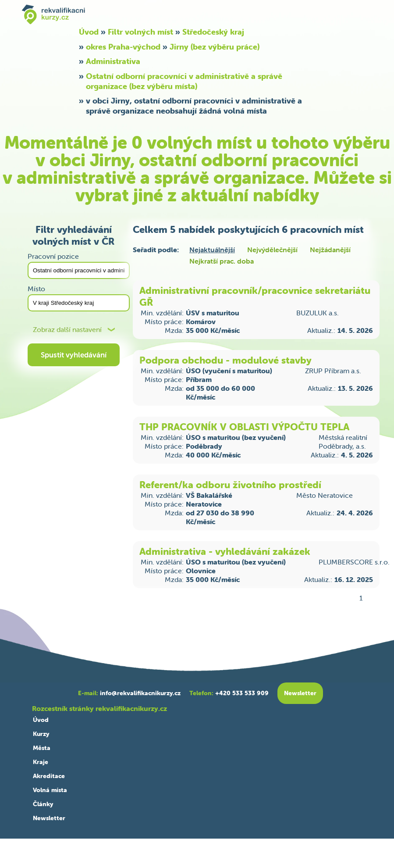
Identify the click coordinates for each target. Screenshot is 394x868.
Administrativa (113, 61)
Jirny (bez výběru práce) (215, 47)
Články (43, 804)
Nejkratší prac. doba (222, 261)
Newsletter (49, 818)
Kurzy (41, 734)
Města (42, 748)
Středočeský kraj (213, 32)
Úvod (89, 32)
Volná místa (50, 790)
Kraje (41, 762)
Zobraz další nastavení (67, 330)
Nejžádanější (330, 250)
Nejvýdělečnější (272, 250)
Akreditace (49, 776)
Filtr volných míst (140, 32)
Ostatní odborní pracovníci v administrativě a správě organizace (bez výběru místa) (184, 81)
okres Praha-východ (123, 47)
